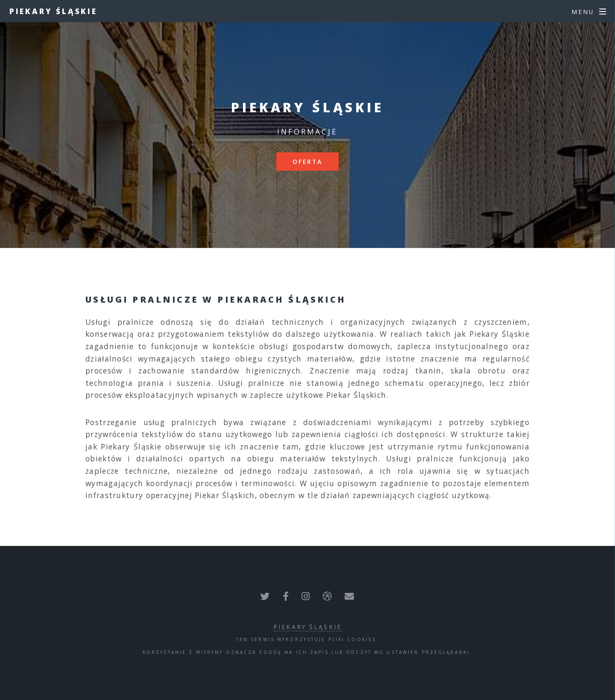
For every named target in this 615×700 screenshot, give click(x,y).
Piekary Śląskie (54, 11)
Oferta (308, 162)
